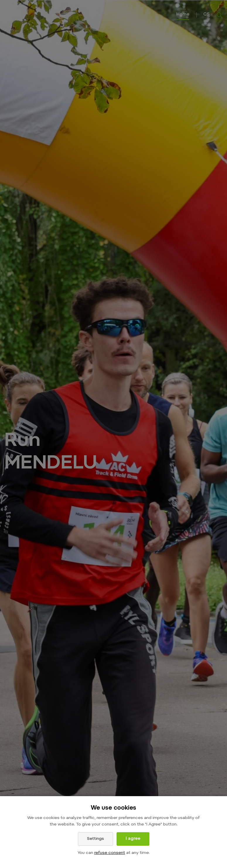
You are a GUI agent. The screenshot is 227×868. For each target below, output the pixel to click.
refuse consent (110, 853)
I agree (133, 839)
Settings (95, 839)
